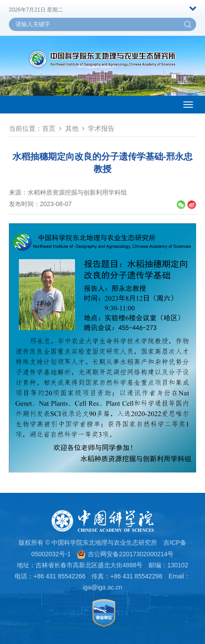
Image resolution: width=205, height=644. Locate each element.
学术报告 (101, 128)
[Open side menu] (188, 105)
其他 (72, 128)
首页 (49, 128)
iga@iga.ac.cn (103, 587)
